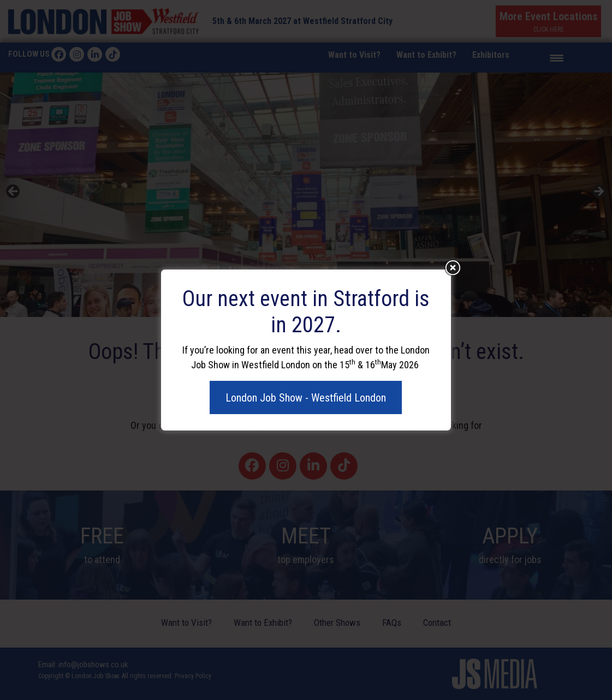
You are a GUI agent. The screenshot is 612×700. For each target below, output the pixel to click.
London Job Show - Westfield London (306, 398)
